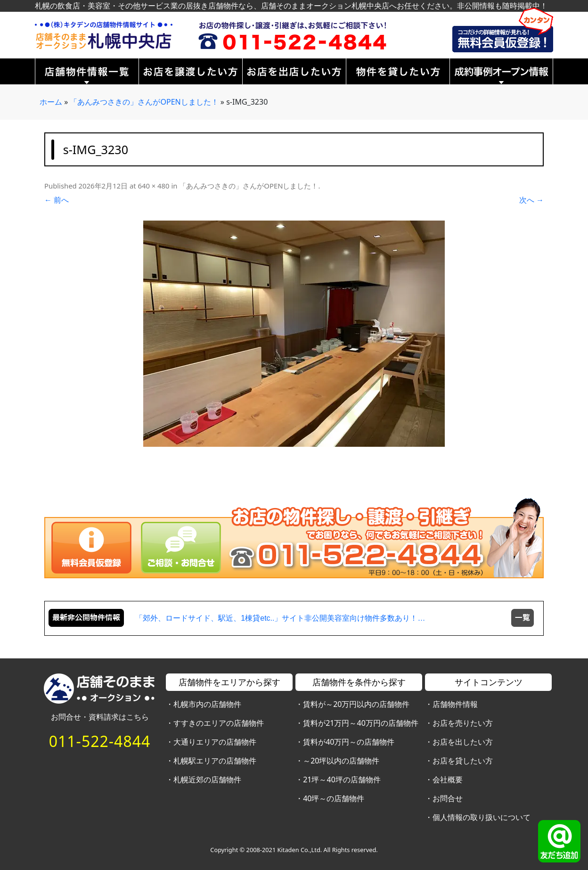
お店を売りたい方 (463, 723)
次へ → (531, 200)
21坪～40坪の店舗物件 (342, 780)
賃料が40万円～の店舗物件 (349, 742)
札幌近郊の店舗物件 (207, 780)
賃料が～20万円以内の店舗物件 (356, 704)
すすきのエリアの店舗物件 (219, 723)
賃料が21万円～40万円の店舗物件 (361, 723)
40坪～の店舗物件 (334, 798)
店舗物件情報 (455, 704)
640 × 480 (153, 186)
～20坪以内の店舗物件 (341, 761)
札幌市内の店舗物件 (207, 704)
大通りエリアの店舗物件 (215, 742)
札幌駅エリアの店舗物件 (215, 761)
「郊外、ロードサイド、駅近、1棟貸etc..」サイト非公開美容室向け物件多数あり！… (280, 618)
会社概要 (448, 780)
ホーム (51, 102)
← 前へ (57, 200)
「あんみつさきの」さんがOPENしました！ (144, 102)
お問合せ (448, 798)
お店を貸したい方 (463, 761)
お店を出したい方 (463, 742)
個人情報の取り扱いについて (482, 817)
